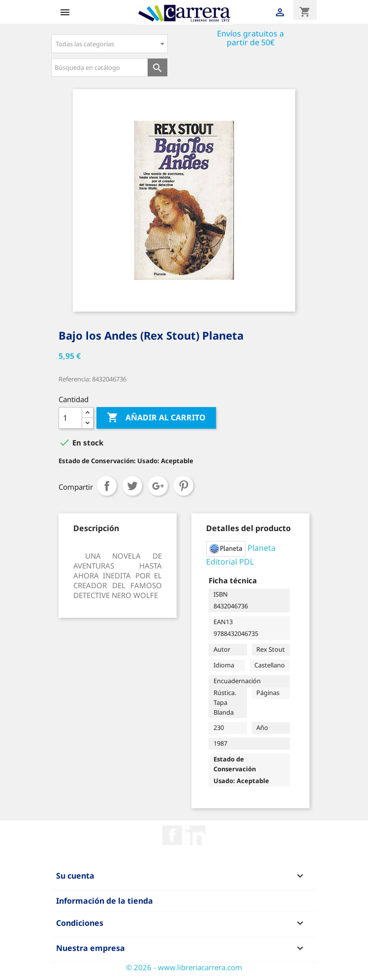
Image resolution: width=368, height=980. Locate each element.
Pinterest (184, 486)
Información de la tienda (105, 901)
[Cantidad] (70, 418)
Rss (196, 835)
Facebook (172, 835)
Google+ (158, 486)
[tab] (96, 528)
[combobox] (109, 44)
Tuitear (132, 486)
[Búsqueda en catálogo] (100, 67)
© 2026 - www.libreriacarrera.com (184, 967)
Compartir (107, 486)
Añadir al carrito (156, 418)
